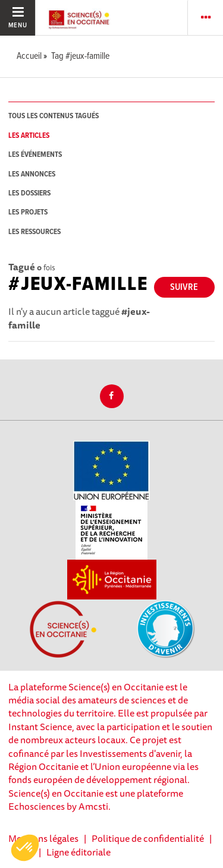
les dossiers (29, 193)
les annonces (32, 174)
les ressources (34, 232)
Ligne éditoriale (78, 852)
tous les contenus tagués (54, 116)
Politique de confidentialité (148, 838)
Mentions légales (43, 838)
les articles (29, 136)
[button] (25, 848)
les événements (35, 155)
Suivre (184, 287)
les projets (28, 212)
